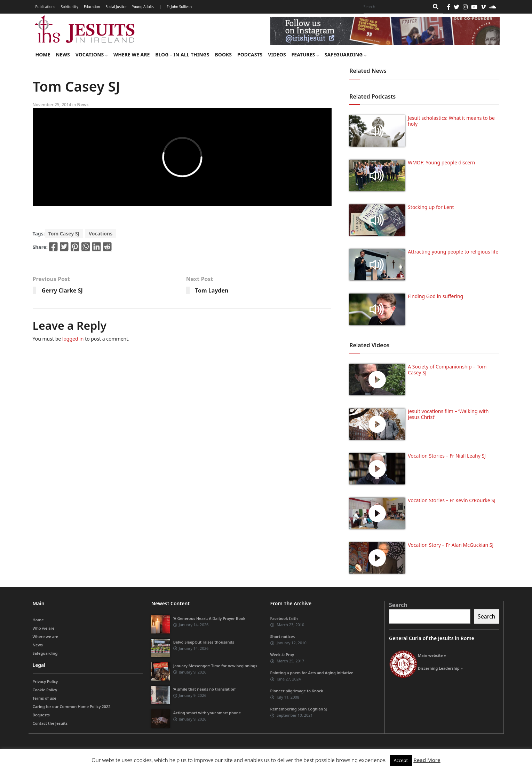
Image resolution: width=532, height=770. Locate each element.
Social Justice (116, 7)
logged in (73, 339)
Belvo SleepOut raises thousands (204, 642)
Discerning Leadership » (440, 668)
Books (223, 55)
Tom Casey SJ (64, 234)
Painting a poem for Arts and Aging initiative (312, 673)
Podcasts (250, 55)
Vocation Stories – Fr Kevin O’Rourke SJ (452, 500)
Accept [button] (401, 760)
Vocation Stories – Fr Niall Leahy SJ (447, 456)
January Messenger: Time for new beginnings (215, 666)
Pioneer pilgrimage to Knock (297, 691)
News (63, 55)
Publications (45, 7)
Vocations (92, 55)
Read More (427, 760)
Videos (277, 55)
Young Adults (143, 7)
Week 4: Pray (282, 655)
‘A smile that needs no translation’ (205, 689)
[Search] (395, 7)
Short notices (283, 636)
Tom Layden (212, 290)
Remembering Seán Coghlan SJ (299, 709)
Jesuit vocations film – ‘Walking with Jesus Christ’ (448, 414)
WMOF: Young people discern (441, 162)
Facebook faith (284, 618)
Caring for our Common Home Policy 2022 (72, 706)
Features (305, 55)
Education (92, 7)
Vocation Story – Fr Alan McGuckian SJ (451, 545)
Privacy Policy (45, 681)
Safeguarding (346, 55)
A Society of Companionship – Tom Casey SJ (447, 370)
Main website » (432, 655)
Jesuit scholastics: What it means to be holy (451, 121)
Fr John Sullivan (179, 7)
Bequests (41, 715)
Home (43, 55)
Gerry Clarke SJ (62, 290)
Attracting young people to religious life (453, 252)
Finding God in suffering (435, 296)
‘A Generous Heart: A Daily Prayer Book (209, 618)
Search (398, 605)
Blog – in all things (182, 55)
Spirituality (70, 7)
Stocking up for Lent (431, 207)
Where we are (132, 55)
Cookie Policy (45, 690)
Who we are (44, 628)
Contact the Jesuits (50, 723)
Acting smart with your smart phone (207, 713)
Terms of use (45, 698)
